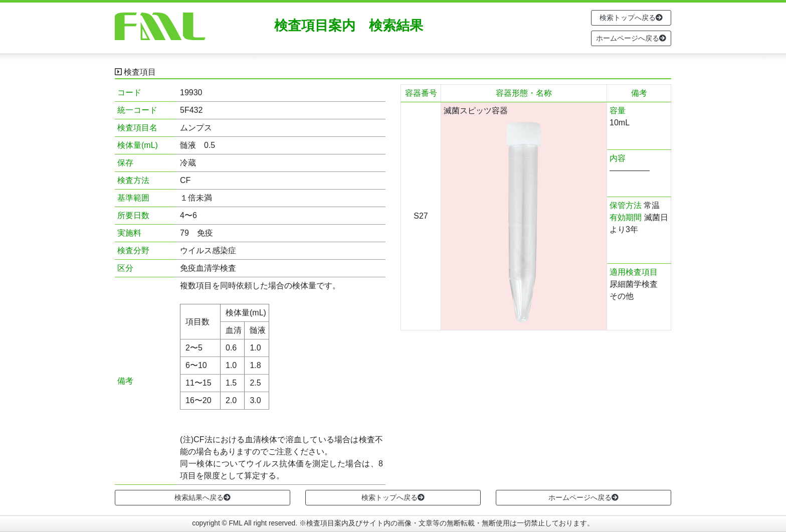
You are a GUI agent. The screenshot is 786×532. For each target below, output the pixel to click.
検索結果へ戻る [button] (203, 497)
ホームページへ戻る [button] (631, 38)
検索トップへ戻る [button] (631, 18)
